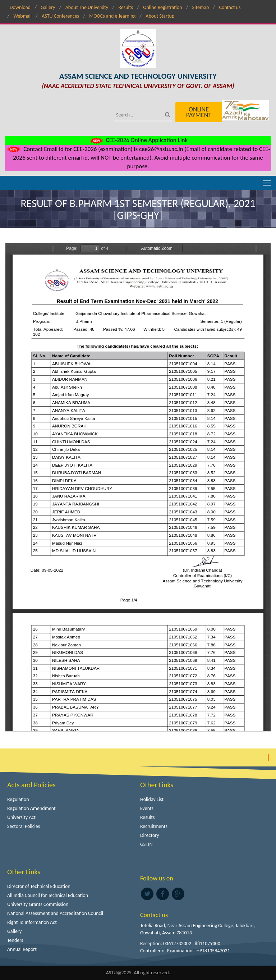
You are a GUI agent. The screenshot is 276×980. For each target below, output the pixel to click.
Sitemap (201, 7)
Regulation (18, 799)
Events (147, 808)
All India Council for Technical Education (48, 895)
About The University (87, 7)
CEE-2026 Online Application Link (138, 140)
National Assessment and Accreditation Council (55, 913)
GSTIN (146, 844)
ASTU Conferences (60, 16)
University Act (21, 817)
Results (126, 7)
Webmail (22, 16)
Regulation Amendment (31, 808)
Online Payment (199, 112)
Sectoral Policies (24, 826)
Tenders (15, 940)
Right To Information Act (32, 922)
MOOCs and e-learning (112, 16)
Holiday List (152, 799)
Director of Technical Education (39, 886)
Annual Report (22, 949)
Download (20, 7)
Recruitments (154, 826)
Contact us (230, 7)
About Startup (160, 16)
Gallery (48, 7)
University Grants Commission (38, 904)
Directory (150, 835)
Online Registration (162, 7)
